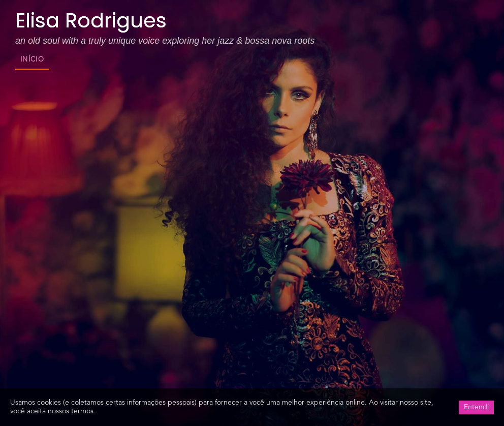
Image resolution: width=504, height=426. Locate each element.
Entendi (476, 407)
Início (32, 60)
